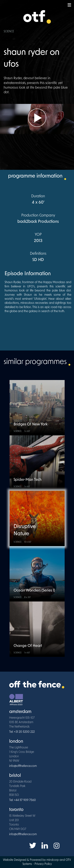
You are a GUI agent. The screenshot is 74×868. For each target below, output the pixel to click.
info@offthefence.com (23, 766)
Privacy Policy (43, 864)
